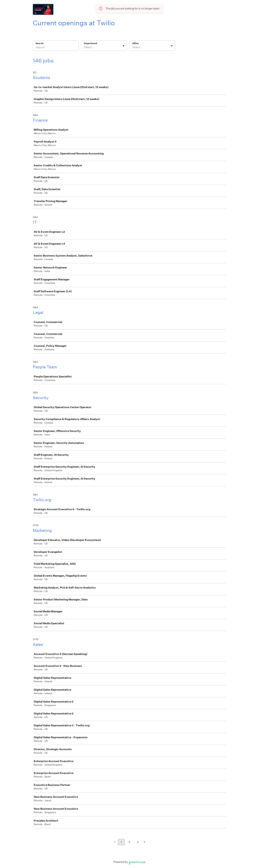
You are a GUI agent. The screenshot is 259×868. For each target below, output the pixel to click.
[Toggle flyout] (123, 46)
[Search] (56, 48)
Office (135, 43)
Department (90, 43)
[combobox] (84, 47)
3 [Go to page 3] (138, 842)
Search (40, 43)
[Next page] (145, 842)
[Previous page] (115, 842)
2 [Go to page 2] (129, 842)
